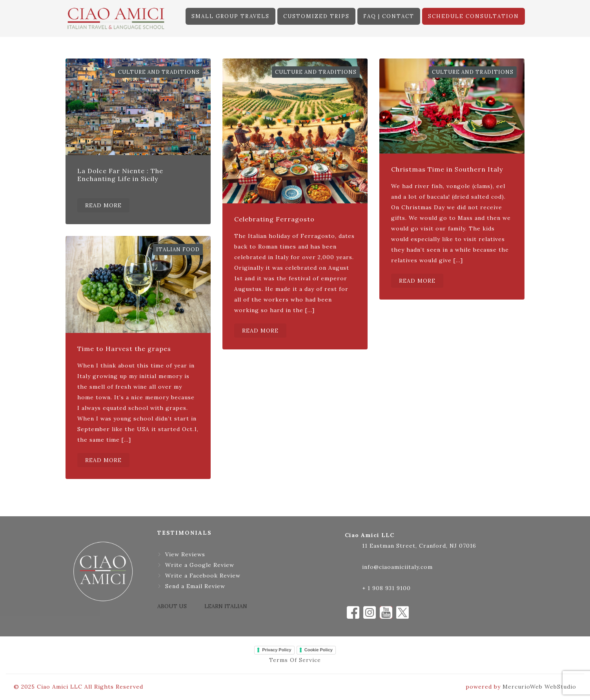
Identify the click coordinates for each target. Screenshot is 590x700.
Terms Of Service (295, 660)
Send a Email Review (195, 586)
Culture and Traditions (159, 72)
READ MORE (103, 205)
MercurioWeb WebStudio (539, 687)
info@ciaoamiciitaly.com (397, 567)
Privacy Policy (277, 650)
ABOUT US (172, 606)
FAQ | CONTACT (389, 16)
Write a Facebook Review (203, 576)
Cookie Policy (319, 650)
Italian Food (178, 249)
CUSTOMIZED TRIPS (316, 16)
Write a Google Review (200, 565)
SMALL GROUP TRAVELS (230, 16)
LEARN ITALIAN (226, 606)
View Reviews (185, 554)
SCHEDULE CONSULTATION (473, 16)
